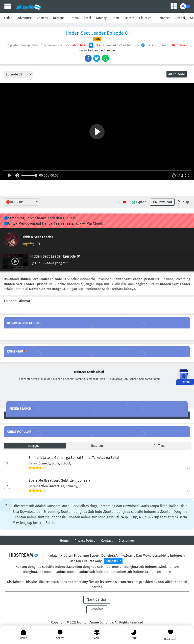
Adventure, (57, 486)
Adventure (25, 18)
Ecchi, (56, 463)
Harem (129, 18)
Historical (146, 18)
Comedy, (45, 463)
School (180, 18)
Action (8, 18)
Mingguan (35, 446)
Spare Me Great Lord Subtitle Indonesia (59, 481)
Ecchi (87, 18)
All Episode (177, 74)
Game (116, 18)
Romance (164, 18)
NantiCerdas (97, 600)
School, (66, 463)
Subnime (97, 609)
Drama (74, 18)
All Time (159, 446)
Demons (59, 18)
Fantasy (101, 18)
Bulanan (97, 446)
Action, (44, 486)
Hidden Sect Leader (102, 50)
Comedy (42, 18)
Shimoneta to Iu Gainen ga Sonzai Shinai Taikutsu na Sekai (74, 458)
